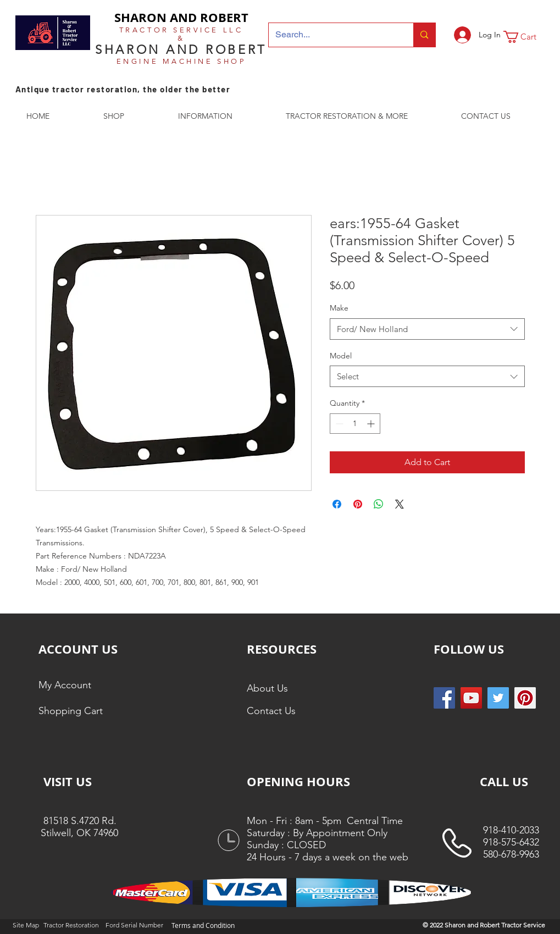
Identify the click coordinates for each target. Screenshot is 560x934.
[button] (527, 37)
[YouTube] (471, 698)
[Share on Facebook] (337, 504)
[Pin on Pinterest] (358, 504)
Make (339, 308)
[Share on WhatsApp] (379, 504)
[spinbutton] (355, 424)
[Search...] (333, 35)
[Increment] (372, 424)
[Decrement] (338, 424)
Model (341, 356)
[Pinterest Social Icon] (525, 698)
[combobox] (427, 329)
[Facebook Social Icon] (444, 698)
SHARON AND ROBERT (181, 17)
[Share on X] (400, 504)
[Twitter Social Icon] (498, 698)
